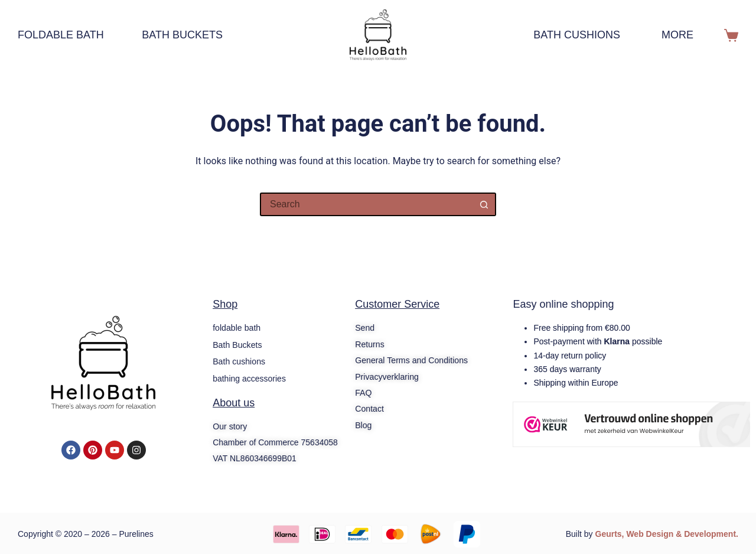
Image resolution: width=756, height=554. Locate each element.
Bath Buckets (182, 35)
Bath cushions (577, 35)
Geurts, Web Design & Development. (667, 533)
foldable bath (66, 35)
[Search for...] (366, 204)
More (686, 35)
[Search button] (484, 204)
